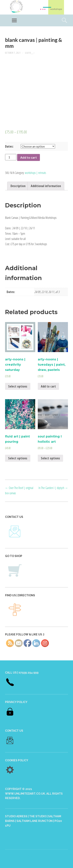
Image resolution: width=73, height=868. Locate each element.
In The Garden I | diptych (53, 488)
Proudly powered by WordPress (24, 856)
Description (18, 186)
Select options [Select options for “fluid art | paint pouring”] (18, 458)
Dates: (9, 146)
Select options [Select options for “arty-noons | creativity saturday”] (18, 386)
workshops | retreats (35, 173)
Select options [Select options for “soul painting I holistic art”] (50, 458)
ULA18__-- (30, 53)
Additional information (46, 186)
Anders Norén (45, 861)
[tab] (18, 186)
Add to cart (29, 157)
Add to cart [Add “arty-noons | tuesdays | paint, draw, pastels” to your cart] (48, 386)
